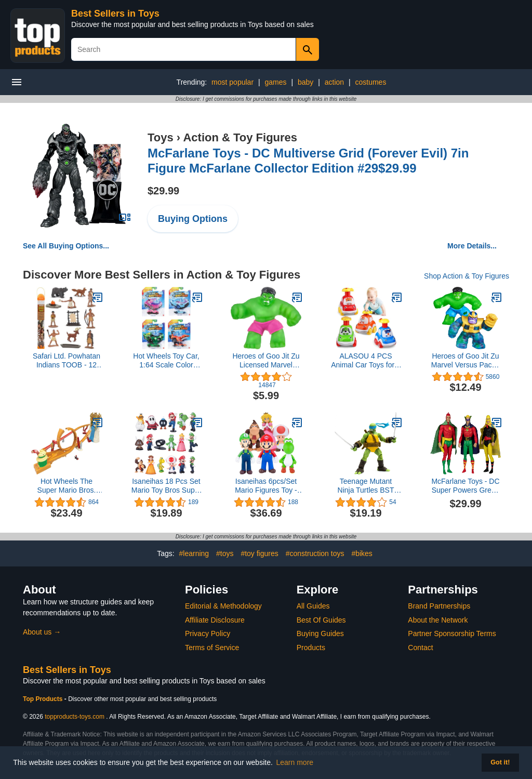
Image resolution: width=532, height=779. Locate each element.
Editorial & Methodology (223, 606)
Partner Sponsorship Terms (452, 633)
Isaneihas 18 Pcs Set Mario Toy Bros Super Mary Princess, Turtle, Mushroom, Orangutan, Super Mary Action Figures (166, 486)
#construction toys (315, 553)
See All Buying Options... (66, 246)
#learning (194, 553)
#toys (225, 553)
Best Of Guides (321, 620)
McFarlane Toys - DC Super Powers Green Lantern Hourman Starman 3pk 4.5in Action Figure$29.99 (465, 486)
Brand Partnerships (439, 606)
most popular (232, 82)
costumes (370, 82)
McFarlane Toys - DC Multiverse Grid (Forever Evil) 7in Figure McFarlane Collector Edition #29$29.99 (308, 161)
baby (305, 82)
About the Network (438, 620)
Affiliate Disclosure (215, 620)
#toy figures (259, 553)
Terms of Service (212, 648)
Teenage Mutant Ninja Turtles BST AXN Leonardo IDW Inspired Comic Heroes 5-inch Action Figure (365, 486)
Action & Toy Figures (240, 137)
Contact (420, 648)
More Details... (472, 246)
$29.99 (163, 191)
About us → (42, 632)
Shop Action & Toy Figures (467, 276)
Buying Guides (320, 633)
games (275, 82)
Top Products (44, 699)
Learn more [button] (295, 762)
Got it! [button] (500, 762)
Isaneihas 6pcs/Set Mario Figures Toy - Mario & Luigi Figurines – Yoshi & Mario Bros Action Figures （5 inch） (266, 486)
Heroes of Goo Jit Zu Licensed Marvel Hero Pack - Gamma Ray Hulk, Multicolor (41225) (266, 361)
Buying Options (193, 219)
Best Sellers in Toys (115, 14)
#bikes (362, 553)
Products (311, 648)
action (334, 82)
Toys (161, 137)
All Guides (313, 606)
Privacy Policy (208, 633)
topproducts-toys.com (75, 717)
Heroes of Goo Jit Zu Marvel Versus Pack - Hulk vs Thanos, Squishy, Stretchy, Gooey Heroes (465, 361)
